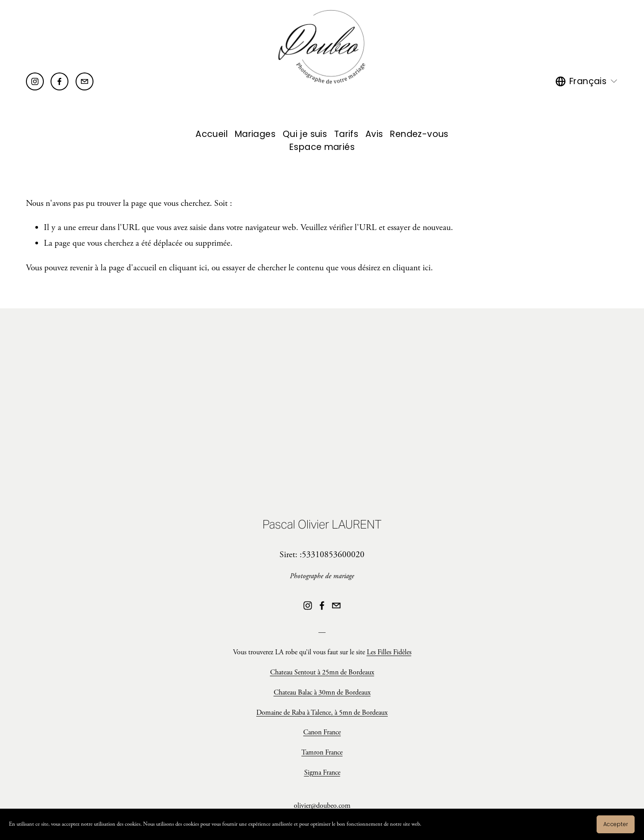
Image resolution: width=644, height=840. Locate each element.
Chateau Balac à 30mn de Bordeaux (322, 693)
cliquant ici (188, 268)
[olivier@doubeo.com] (85, 81)
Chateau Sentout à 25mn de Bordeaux (322, 672)
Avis (374, 134)
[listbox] (587, 81)
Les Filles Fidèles (389, 652)
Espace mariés (322, 147)
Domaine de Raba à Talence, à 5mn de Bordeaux (322, 713)
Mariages (255, 134)
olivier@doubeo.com (322, 806)
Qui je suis (305, 134)
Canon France (322, 732)
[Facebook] (59, 81)
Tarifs (346, 134)
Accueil (212, 134)
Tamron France (322, 753)
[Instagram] (35, 81)
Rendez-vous (419, 134)
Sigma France (322, 773)
